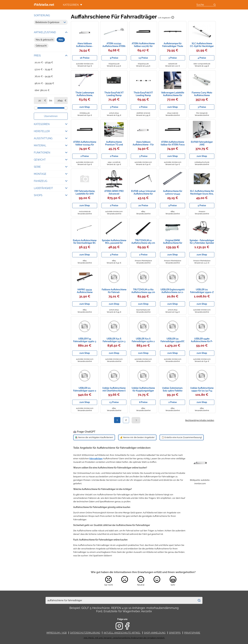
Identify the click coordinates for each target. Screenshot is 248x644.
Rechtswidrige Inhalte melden (200, 420)
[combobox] (121, 600)
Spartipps (175, 633)
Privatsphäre (192, 633)
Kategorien (73, 5)
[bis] (60, 101)
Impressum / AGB (57, 633)
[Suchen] (199, 600)
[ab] (40, 101)
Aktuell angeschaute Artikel (122, 633)
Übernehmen (51, 116)
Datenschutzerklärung (85, 633)
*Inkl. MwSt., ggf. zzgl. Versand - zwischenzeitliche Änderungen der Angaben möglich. (124, 638)
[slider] (36, 108)
